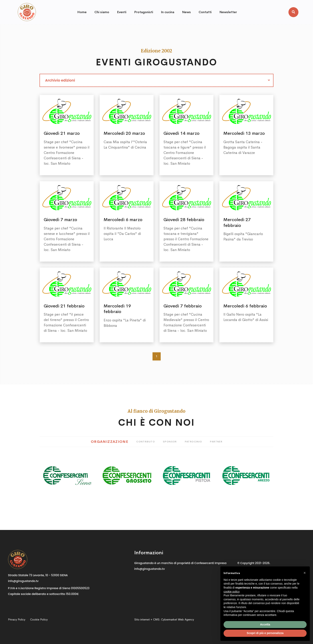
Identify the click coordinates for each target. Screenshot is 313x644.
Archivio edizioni (60, 80)
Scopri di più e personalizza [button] (265, 633)
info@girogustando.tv (23, 581)
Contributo (146, 442)
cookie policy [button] (231, 592)
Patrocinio (194, 442)
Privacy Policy (17, 619)
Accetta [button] (265, 624)
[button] (305, 573)
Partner (216, 442)
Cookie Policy (39, 619)
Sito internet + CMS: (164, 619)
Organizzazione (110, 442)
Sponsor (170, 442)
